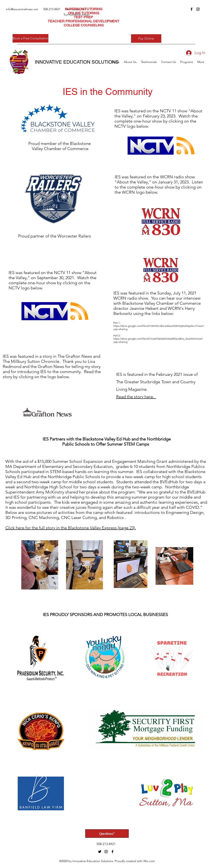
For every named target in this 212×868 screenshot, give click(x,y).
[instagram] (198, 9)
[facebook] (192, 9)
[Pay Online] (146, 39)
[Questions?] (107, 834)
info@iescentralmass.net (22, 9)
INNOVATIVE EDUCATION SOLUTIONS (77, 62)
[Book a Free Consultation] (30, 38)
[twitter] (100, 852)
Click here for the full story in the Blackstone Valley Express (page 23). (71, 528)
